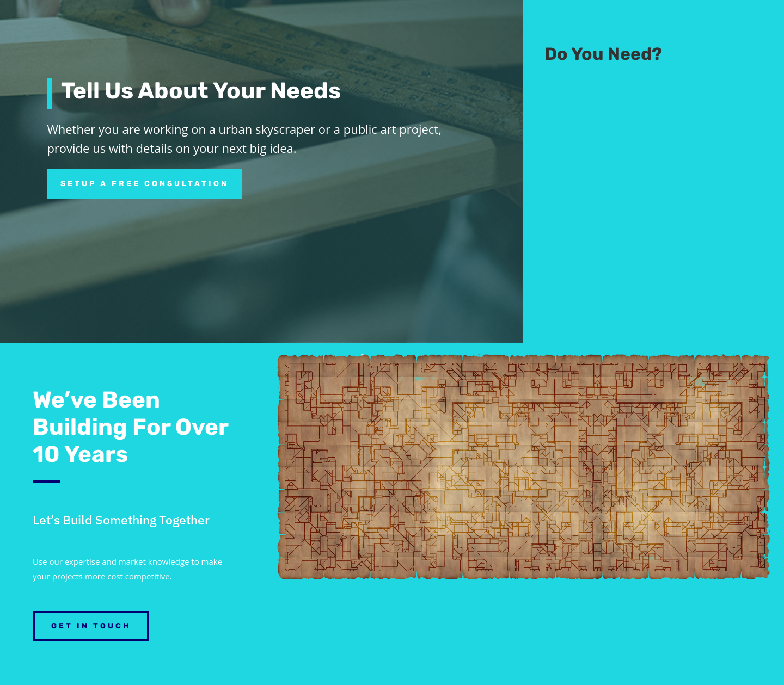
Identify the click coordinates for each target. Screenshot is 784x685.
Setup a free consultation (145, 184)
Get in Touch (91, 626)
